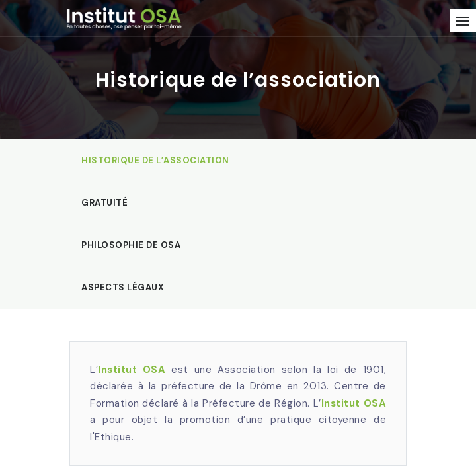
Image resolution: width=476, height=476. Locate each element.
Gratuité (104, 203)
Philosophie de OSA (131, 245)
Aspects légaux (123, 287)
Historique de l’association (155, 160)
